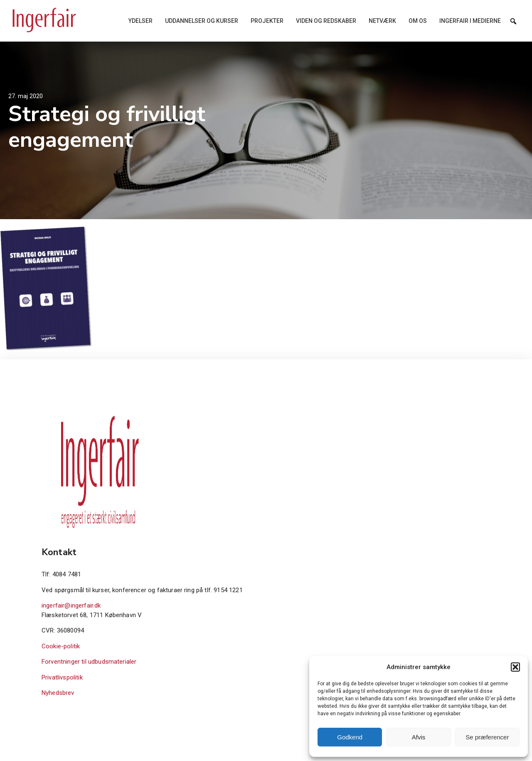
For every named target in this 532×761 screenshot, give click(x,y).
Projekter (267, 21)
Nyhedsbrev (58, 693)
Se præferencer (487, 737)
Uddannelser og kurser (202, 21)
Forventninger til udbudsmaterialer (89, 662)
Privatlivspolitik (62, 677)
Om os (418, 21)
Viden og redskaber (326, 21)
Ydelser (140, 21)
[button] (515, 667)
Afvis (419, 737)
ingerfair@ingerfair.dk (71, 605)
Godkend (350, 737)
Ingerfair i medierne (470, 21)
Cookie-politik (61, 646)
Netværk (382, 21)
